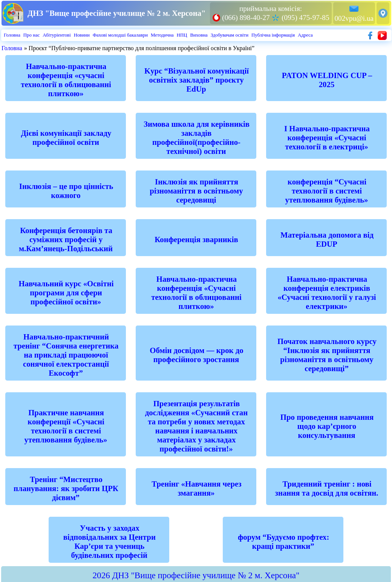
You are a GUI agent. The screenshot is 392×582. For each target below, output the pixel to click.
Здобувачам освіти (230, 35)
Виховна (199, 35)
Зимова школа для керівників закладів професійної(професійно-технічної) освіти (197, 137)
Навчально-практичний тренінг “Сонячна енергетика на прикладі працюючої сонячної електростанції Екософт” (66, 355)
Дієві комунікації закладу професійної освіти (66, 137)
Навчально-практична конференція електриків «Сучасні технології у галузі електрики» (327, 293)
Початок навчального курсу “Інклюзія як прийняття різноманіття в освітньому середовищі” (327, 355)
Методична (162, 35)
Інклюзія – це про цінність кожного (66, 191)
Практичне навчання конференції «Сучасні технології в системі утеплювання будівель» (66, 426)
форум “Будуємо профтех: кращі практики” (283, 541)
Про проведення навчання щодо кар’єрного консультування (327, 426)
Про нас (31, 35)
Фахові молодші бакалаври (120, 35)
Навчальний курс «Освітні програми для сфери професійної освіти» (66, 293)
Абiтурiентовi (57, 35)
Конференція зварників (196, 239)
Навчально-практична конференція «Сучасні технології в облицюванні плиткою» (196, 293)
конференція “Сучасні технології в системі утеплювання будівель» (327, 191)
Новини (82, 35)
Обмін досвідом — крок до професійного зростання (196, 355)
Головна (12, 35)
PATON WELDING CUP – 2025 (327, 80)
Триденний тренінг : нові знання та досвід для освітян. (327, 488)
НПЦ (182, 35)
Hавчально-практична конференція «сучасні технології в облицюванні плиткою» (66, 80)
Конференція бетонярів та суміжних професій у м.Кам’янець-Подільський (66, 239)
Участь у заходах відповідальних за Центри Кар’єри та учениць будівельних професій (109, 541)
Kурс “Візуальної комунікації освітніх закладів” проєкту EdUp (197, 80)
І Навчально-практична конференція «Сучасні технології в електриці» (327, 137)
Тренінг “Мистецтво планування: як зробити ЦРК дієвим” (66, 488)
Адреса (305, 35)
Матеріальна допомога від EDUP (327, 239)
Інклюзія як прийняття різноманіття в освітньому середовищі (196, 191)
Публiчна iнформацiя (273, 35)
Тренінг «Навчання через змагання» (196, 488)
